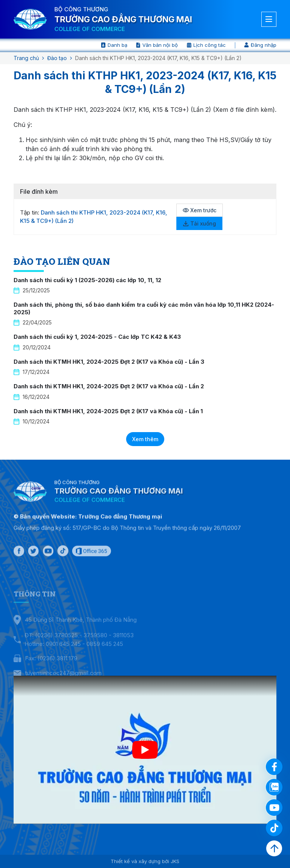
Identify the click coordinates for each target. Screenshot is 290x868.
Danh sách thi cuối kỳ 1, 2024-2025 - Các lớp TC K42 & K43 (97, 337)
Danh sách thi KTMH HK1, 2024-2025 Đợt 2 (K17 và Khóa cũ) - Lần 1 (108, 411)
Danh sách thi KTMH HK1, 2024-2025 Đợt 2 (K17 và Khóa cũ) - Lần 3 (109, 362)
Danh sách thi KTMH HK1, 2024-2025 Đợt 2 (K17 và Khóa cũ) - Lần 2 (109, 386)
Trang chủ (26, 58)
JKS (175, 861)
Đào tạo (57, 58)
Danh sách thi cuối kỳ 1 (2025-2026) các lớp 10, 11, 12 (87, 280)
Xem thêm (145, 439)
